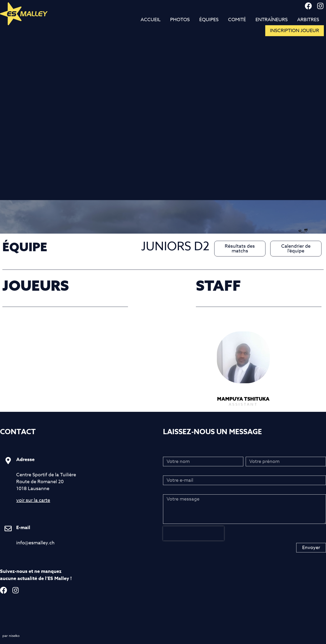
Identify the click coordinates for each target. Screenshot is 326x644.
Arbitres (308, 20)
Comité (237, 20)
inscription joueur (295, 31)
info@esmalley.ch (35, 543)
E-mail (170, 472)
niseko (14, 636)
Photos (180, 20)
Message (173, 491)
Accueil (151, 20)
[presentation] (194, 533)
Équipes (209, 20)
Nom (168, 453)
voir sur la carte (33, 500)
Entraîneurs (272, 20)
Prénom (254, 453)
